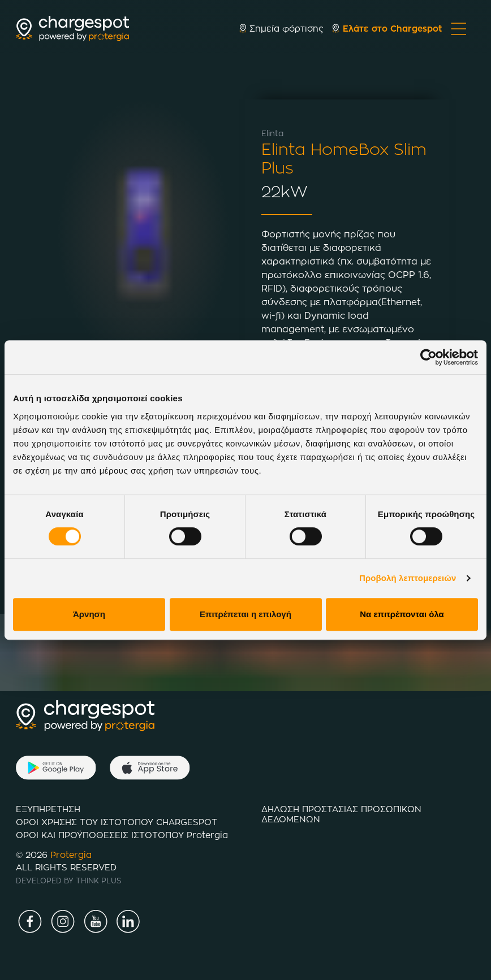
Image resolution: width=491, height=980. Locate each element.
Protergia (71, 855)
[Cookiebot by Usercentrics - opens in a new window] (428, 357)
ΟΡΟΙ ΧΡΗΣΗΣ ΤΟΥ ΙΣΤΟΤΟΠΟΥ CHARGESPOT (117, 822)
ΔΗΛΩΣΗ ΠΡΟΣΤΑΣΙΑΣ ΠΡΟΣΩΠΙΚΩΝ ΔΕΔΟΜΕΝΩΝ (341, 814)
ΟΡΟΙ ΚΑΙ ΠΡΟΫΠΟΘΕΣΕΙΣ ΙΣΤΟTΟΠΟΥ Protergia (122, 835)
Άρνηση (89, 614)
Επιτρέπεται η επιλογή (245, 614)
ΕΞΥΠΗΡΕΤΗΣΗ (48, 809)
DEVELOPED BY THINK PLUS (68, 881)
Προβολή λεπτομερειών (408, 578)
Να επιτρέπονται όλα (402, 614)
